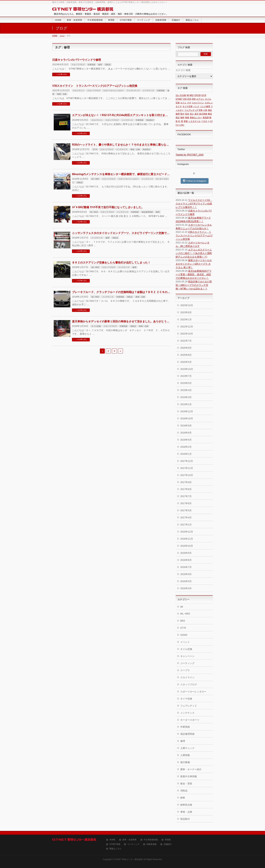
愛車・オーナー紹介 (191, 769)
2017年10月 (187, 475)
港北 (178, 118)
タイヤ (179, 106)
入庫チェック (187, 748)
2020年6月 (186, 355)
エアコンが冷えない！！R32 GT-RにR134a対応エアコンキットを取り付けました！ (123, 115)
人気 (205, 110)
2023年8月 (186, 312)
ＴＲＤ (204, 121)
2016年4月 (186, 588)
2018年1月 (186, 454)
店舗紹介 (168, 844)
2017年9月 (186, 482)
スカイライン (79, 91)
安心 (192, 114)
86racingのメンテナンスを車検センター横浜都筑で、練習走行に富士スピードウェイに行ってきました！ (136, 174)
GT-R (95, 149)
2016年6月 (186, 574)
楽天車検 (203, 114)
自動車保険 (151, 844)
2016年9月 (186, 553)
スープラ (185, 670)
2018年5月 (186, 440)
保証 (210, 110)
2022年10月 (187, 334)
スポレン (209, 103)
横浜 (210, 114)
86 (188, 95)
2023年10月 (187, 305)
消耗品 (108, 65)
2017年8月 (186, 489)
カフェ (183, 103)
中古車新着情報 (151, 840)
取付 (182, 114)
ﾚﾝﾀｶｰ (182, 125)
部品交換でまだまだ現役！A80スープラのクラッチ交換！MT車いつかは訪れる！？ (194, 285)
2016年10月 (187, 546)
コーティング (187, 663)
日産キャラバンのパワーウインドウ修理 (77, 60)
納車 (183, 798)
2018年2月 (186, 447)
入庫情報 (185, 755)
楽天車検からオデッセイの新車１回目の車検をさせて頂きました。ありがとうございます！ (127, 321)
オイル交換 (96, 326)
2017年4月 (186, 517)
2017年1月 (186, 525)
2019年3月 (186, 397)
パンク (196, 106)
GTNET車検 (115, 844)
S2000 (184, 635)
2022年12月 (187, 327)
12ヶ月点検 (181, 95)
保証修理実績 (147, 212)
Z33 (185, 99)
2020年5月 (186, 362)
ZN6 (194, 99)
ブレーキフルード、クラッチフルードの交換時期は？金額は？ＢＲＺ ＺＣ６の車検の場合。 (128, 292)
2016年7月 (186, 567)
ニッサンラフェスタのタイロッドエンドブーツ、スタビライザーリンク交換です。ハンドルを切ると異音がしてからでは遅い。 (149, 233)
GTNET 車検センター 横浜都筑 (129, 859)
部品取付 (150, 120)
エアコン (200, 99)
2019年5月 (186, 383)
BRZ (192, 95)
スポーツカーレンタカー (113, 91)
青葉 (186, 121)
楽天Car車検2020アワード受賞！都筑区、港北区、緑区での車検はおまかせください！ (194, 274)
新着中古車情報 (189, 776)
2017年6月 (186, 503)
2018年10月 (187, 418)
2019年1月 (186, 404)
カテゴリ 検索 (183, 70)
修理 (100, 65)
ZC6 (189, 99)
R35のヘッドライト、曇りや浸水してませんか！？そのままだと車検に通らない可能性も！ (127, 145)
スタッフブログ (78, 65)
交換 (200, 110)
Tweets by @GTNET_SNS (190, 155)
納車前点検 (186, 805)
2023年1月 (186, 319)
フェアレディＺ (133, 91)
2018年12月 (187, 411)
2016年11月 (187, 539)
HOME (112, 840)
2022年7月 (186, 341)
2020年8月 (186, 348)
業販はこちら (115, 849)
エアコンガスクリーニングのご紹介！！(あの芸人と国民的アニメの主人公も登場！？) (194, 253)
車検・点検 (62, 94)
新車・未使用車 (129, 840)
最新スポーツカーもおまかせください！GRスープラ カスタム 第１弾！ (194, 264)
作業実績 (91, 65)
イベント (185, 642)
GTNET (179, 99)
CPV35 (197, 95)
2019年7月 (186, 376)
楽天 (197, 114)
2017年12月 (187, 461)
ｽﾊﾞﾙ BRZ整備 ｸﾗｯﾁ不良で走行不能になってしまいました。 (108, 207)
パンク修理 (205, 106)
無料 (182, 118)
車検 (187, 118)
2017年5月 (186, 510)
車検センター (196, 118)
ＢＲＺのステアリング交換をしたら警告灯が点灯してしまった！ (111, 263)
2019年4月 (186, 390)
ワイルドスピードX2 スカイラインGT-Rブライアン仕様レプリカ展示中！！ (194, 204)
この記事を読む (62, 74)
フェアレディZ (191, 110)
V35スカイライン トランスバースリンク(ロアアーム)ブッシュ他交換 (95, 86)
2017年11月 (187, 468)
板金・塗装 (186, 783)
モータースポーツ (190, 720)
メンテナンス (148, 91)
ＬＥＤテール (195, 121)
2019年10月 (187, 369)
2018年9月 (186, 426)
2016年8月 (186, 560)
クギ (189, 103)
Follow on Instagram (195, 181)
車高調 (206, 118)
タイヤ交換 (187, 106)
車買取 (168, 840)
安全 (187, 114)
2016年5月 (186, 581)
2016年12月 (187, 532)
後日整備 (185, 762)
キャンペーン (187, 656)
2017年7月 (186, 496)
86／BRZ (95, 179)
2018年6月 (186, 433)
